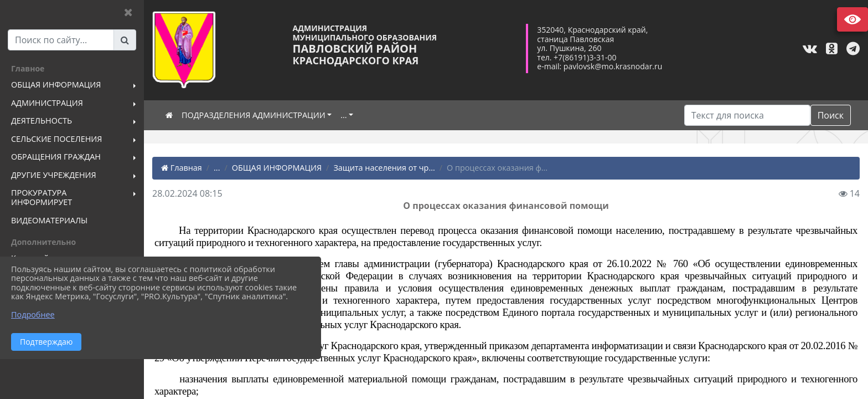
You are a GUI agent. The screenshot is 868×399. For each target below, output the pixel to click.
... (343, 115)
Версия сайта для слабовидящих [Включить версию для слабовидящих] (852, 19)
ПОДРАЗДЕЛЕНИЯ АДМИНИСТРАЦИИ (254, 115)
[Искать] (747, 115)
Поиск (831, 115)
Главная (182, 168)
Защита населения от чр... (384, 168)
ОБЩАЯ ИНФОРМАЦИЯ (277, 168)
